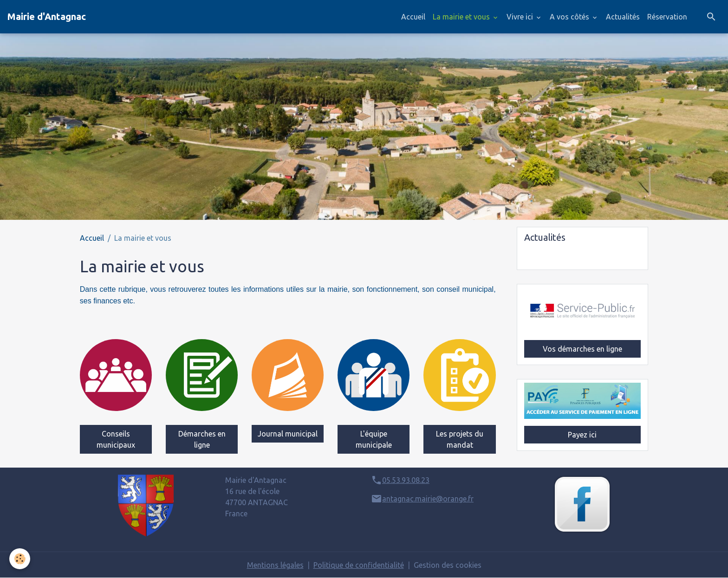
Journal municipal (288, 434)
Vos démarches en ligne (582, 349)
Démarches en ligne (202, 439)
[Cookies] (20, 559)
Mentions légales (275, 565)
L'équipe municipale (374, 439)
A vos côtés (570, 17)
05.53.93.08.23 (406, 480)
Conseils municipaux (116, 439)
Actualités (623, 17)
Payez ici (582, 435)
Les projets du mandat (460, 439)
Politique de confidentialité (359, 565)
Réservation (667, 17)
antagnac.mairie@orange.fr (428, 499)
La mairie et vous (462, 17)
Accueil (413, 17)
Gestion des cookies (448, 565)
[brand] (47, 17)
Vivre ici (521, 17)
